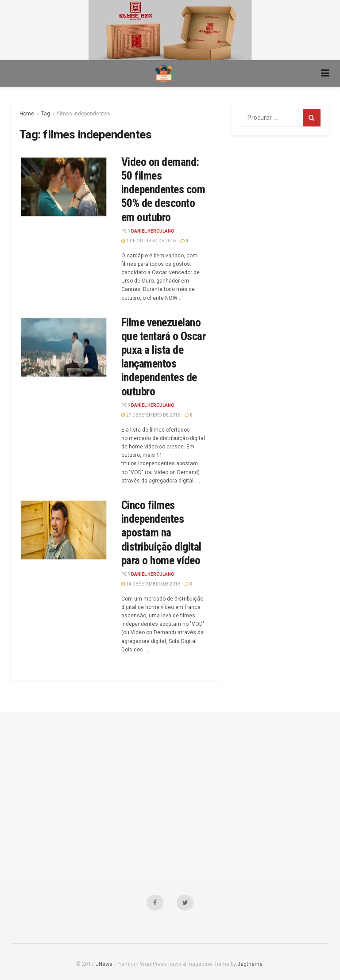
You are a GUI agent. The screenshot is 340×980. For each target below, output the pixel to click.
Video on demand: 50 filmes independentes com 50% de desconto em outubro (163, 189)
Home (27, 114)
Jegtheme (250, 964)
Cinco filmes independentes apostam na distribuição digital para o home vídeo (161, 533)
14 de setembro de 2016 (151, 584)
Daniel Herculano (153, 231)
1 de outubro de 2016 (149, 241)
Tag (46, 114)
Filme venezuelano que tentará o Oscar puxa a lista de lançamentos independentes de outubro (163, 357)
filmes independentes (84, 114)
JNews (104, 964)
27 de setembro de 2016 (151, 415)
